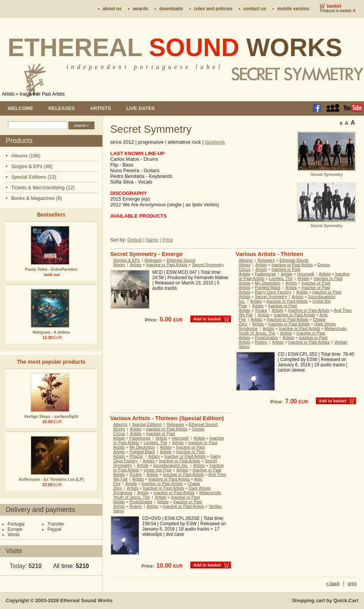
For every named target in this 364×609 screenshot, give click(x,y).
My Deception (268, 283)
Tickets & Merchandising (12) (43, 188)
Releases (62, 108)
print (352, 584)
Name (152, 240)
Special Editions (147, 424)
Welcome (20, 108)
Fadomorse (265, 274)
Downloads (171, 9)
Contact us (255, 9)
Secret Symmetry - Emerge (147, 254)
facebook (215, 142)
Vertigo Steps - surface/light (51, 416)
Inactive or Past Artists (42, 94)
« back (333, 584)
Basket (334, 6)
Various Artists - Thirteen (270, 254)
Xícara (261, 310)
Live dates (140, 108)
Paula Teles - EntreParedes (51, 269)
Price (167, 240)
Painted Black (268, 287)
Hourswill (306, 274)
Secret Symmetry (208, 265)
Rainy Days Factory (273, 292)
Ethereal (175, 47)
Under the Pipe (158, 470)
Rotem (261, 342)
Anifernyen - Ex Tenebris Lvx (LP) (51, 479)
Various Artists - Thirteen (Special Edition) (167, 418)
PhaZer (136, 456)
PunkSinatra (266, 337)
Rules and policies (213, 9)
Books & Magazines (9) (36, 198)
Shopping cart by (325, 600)
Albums (246, 260)
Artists (8, 94)
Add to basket (207, 319)
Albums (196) (26, 156)
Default (135, 240)
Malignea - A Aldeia (51, 332)
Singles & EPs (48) (32, 166)
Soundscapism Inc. (171, 465)
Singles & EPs (127, 260)
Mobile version (293, 9)
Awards (140, 9)
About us (112, 9)
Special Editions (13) (34, 177)
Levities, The (281, 278)
